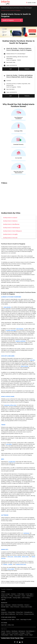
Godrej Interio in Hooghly (10, 234)
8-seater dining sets (21, 564)
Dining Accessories (29, 614)
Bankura (8, 631)
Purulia (27, 635)
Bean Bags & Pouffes (6, 598)
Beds (3, 459)
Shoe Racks (18, 596)
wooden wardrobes (11, 330)
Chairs (23, 596)
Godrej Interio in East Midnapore (12, 231)
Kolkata (28, 633)
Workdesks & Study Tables (8, 620)
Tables (3, 425)
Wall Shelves (30, 596)
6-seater (10, 564)
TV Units (11, 596)
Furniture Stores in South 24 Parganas (11, 11)
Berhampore (22, 631)
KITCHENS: (4, 623)
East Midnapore (30, 631)
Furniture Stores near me (7, 8)
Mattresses (5, 515)
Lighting (3, 600)
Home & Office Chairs (8, 397)
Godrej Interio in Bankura (10, 221)
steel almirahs (7, 307)
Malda (11, 635)
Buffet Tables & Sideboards (8, 614)
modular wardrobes (21, 341)
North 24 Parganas (19, 635)
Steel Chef (4, 625)
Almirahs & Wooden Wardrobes (11, 297)
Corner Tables (29, 594)
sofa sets (32, 360)
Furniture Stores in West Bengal (23, 8)
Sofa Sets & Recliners (8, 356)
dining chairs (25, 557)
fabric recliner (25, 366)
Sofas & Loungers (6, 594)
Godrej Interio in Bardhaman (11, 224)
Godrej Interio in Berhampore (11, 228)
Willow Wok (11, 625)
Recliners (14, 594)
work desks (9, 444)
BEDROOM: (4, 603)
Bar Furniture (20, 614)
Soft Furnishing (26, 598)
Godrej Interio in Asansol (10, 218)
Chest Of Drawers (15, 607)
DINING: (3, 610)
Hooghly (3, 633)
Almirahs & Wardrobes (18, 605)
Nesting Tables (17, 598)
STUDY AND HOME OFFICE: (9, 617)
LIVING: (3, 592)
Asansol (3, 631)
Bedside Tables (5, 607)
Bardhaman (15, 631)
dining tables (18, 557)
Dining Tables (12, 612)
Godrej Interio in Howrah (10, 238)
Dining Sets (5, 550)
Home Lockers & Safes (26, 607)
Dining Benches (28, 612)
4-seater (5, 564)
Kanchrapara (15, 633)
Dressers (27, 605)
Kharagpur (22, 633)
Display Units (4, 596)
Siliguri (31, 635)
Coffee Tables (21, 594)
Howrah (9, 633)
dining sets (10, 557)
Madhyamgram (5, 635)
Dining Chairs (20, 612)
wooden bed (12, 462)
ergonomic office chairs (10, 405)
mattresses (26, 533)
